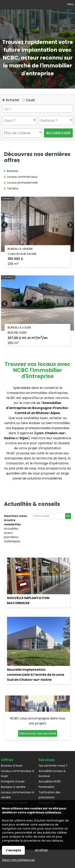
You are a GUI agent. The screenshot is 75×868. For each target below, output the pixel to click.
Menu (70, 4)
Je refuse (41, 850)
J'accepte (13, 850)
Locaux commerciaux (22, 177)
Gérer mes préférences (18, 860)
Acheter (11, 100)
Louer (29, 100)
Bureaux (13, 171)
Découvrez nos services (38, 733)
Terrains (13, 188)
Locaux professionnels (22, 183)
